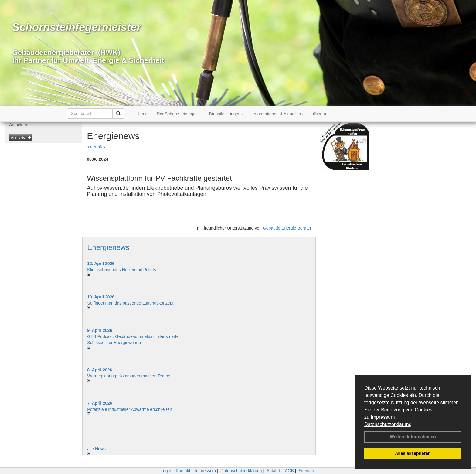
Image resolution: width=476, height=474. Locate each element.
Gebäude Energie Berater (287, 228)
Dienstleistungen (226, 114)
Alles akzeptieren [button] (413, 453)
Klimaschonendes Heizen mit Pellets (121, 270)
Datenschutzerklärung (388, 424)
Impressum (383, 417)
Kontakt (183, 471)
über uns (323, 114)
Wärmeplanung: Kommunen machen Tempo (129, 376)
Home (142, 114)
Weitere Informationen (413, 437)
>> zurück (96, 147)
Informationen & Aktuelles (278, 114)
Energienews (108, 247)
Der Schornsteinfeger (178, 114)
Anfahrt (273, 471)
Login (166, 471)
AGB (289, 471)
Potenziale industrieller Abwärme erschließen (129, 409)
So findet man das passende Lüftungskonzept (130, 303)
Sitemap (306, 471)
